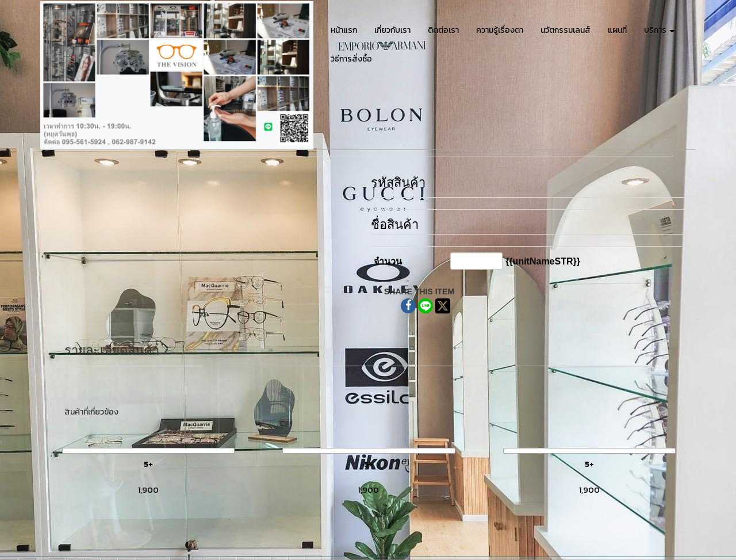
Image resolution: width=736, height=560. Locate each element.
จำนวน (388, 261)
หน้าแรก (344, 30)
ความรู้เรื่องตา (500, 30)
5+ (148, 464)
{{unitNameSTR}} (543, 261)
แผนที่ (617, 30)
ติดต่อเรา (443, 30)
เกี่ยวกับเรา (392, 30)
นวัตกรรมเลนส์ (566, 30)
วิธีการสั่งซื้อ (351, 59)
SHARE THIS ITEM (419, 291)
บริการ (660, 30)
